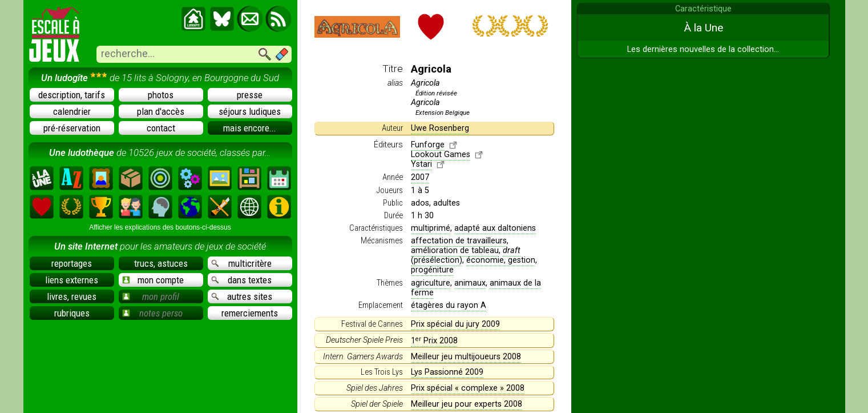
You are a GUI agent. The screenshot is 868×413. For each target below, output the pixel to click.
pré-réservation (72, 128)
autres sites (242, 296)
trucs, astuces (161, 263)
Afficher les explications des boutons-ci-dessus (160, 227)
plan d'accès (161, 111)
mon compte (153, 280)
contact (161, 128)
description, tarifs (72, 95)
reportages (72, 263)
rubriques (72, 313)
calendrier (72, 111)
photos (161, 95)
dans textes (242, 280)
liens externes (72, 280)
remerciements (250, 313)
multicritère (241, 263)
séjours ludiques (250, 111)
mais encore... (250, 128)
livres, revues (72, 296)
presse (250, 95)
